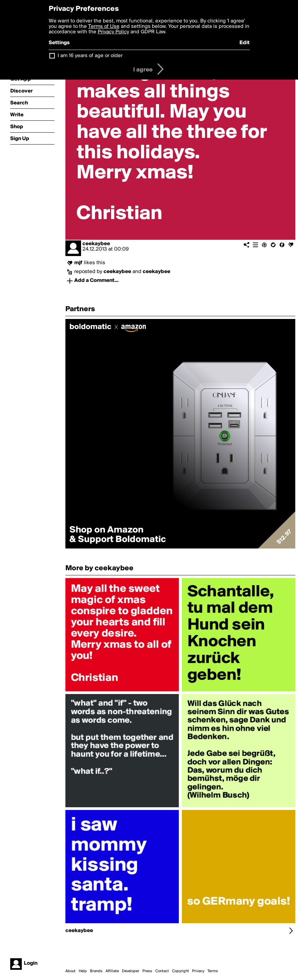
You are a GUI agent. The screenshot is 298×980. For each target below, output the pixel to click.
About (70, 971)
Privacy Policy (113, 32)
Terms (213, 971)
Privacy (198, 971)
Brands (96, 971)
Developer (131, 971)
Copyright (181, 971)
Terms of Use (104, 27)
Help (83, 971)
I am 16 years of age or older (90, 56)
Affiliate (112, 971)
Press (147, 971)
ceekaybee (96, 244)
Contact (162, 971)
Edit (245, 43)
